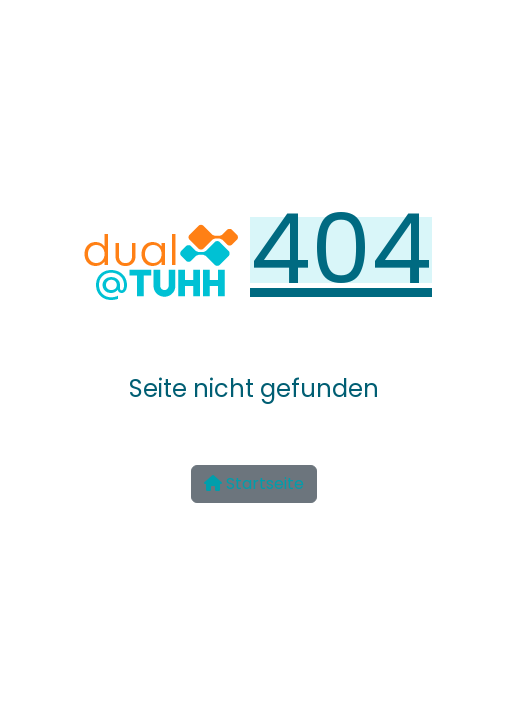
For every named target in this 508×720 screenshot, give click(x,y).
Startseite (254, 483)
